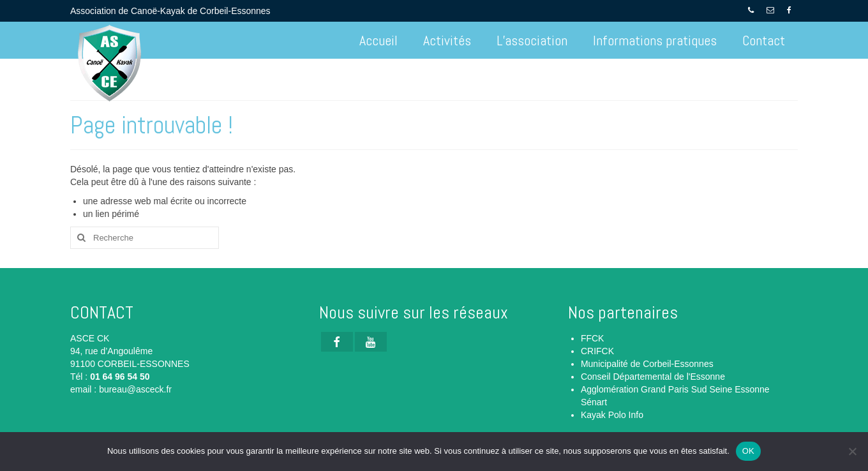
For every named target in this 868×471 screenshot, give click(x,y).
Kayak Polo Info (612, 415)
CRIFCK (597, 351)
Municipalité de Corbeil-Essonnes (647, 364)
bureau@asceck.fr (135, 389)
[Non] (852, 451)
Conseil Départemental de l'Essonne (653, 377)
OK (748, 451)
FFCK (593, 338)
